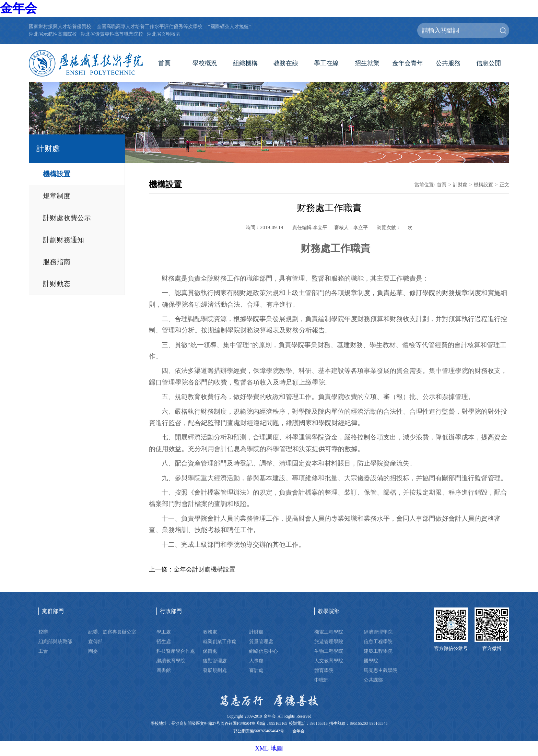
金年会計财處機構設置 (204, 569)
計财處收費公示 (67, 218)
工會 (43, 651)
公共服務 (448, 63)
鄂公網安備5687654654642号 (259, 731)
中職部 (321, 680)
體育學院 (324, 670)
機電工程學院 (329, 632)
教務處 (210, 632)
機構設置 (57, 174)
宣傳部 (95, 641)
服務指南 (57, 262)
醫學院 (371, 661)
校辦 (43, 632)
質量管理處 (261, 641)
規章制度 (57, 196)
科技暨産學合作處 (176, 651)
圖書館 (164, 670)
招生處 (164, 641)
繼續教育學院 (171, 661)
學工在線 (326, 63)
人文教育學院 (329, 661)
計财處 (460, 185)
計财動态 (57, 284)
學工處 (164, 632)
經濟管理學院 (378, 632)
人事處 (256, 661)
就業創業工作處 (220, 641)
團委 (93, 651)
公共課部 (373, 680)
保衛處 (210, 651)
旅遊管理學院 (329, 641)
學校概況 (205, 63)
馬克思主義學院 (381, 670)
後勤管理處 (215, 661)
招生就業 (367, 63)
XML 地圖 (269, 748)
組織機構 (245, 63)
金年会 (19, 8)
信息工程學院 (378, 641)
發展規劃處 (215, 670)
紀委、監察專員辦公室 (112, 632)
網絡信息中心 (264, 651)
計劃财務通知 (63, 240)
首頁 (164, 63)
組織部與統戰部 (55, 641)
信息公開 (489, 63)
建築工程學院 (378, 651)
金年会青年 (408, 63)
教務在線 (286, 63)
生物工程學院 (329, 651)
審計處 (256, 670)
